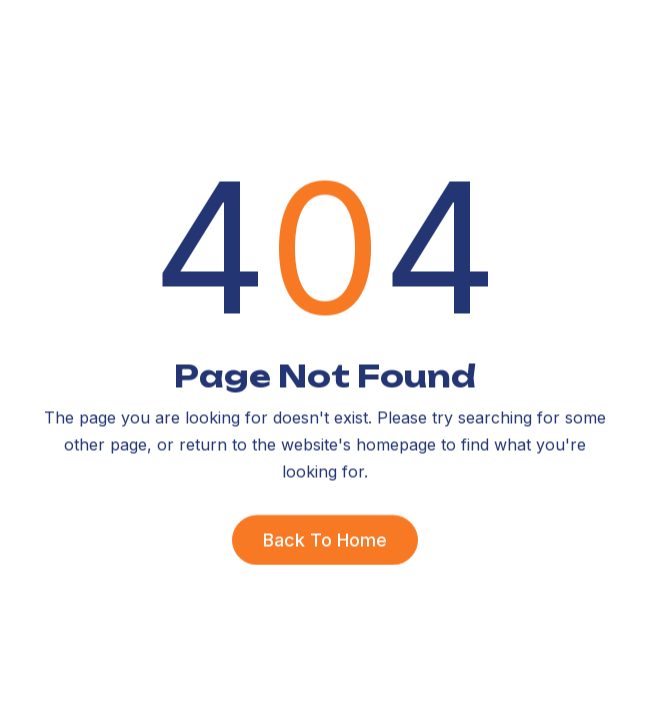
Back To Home (325, 539)
